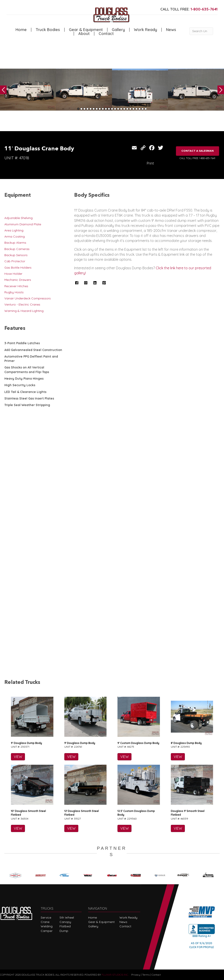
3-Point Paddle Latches (22, 343)
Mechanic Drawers (18, 280)
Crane (45, 922)
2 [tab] (81, 109)
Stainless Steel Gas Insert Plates (29, 398)
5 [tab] (91, 109)
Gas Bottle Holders (18, 268)
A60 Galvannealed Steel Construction (33, 350)
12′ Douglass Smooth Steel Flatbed (82, 813)
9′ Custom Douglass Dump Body (138, 743)
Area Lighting (14, 230)
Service (46, 917)
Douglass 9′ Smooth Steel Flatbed (188, 813)
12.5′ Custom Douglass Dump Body (136, 813)
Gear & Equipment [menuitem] (86, 30)
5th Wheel (67, 917)
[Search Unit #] (201, 31)
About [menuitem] (84, 34)
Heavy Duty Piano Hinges (24, 379)
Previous (3, 90)
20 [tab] (136, 109)
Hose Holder (13, 274)
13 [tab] (115, 109)
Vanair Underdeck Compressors (28, 298)
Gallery (93, 926)
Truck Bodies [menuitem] (48, 30)
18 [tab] (130, 109)
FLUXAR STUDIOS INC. (115, 975)
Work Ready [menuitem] (145, 30)
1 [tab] (78, 109)
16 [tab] (124, 109)
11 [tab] (109, 109)
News (123, 922)
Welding (47, 926)
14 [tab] (118, 109)
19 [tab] (133, 109)
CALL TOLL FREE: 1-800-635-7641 (197, 158)
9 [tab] (103, 109)
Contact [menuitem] (106, 34)
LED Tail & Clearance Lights (25, 392)
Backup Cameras (17, 249)
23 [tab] (146, 109)
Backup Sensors (16, 255)
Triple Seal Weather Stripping (27, 405)
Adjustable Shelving (18, 218)
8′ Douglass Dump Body (186, 743)
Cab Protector (15, 261)
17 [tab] (127, 109)
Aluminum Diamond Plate (23, 224)
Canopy (65, 922)
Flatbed (65, 926)
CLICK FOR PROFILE (202, 947)
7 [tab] (97, 109)
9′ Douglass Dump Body (26, 743)
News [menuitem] (171, 30)
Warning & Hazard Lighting (24, 311)
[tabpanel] (28, 90)
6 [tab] (94, 109)
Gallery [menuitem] (118, 30)
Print (150, 163)
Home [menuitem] (21, 30)
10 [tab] (106, 109)
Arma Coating (15, 236)
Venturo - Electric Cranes (22, 304)
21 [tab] (140, 109)
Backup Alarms (15, 243)
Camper (47, 931)
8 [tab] (100, 109)
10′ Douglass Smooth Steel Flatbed (28, 813)
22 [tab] (143, 109)
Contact (125, 926)
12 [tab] (112, 109)
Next (221, 90)
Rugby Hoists (14, 292)
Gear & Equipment (101, 922)
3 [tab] (84, 109)
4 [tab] (87, 109)
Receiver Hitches (16, 286)
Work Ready (128, 917)
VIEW (18, 757)
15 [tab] (121, 109)
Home (93, 917)
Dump (64, 931)
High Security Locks (20, 385)
